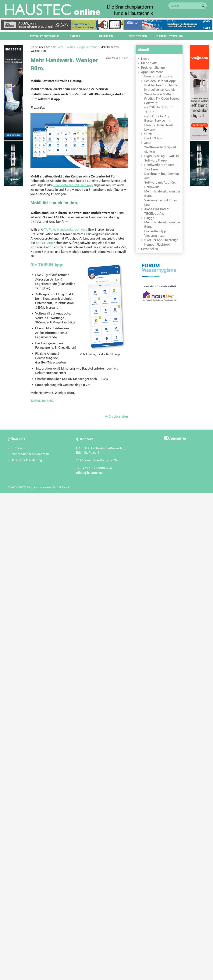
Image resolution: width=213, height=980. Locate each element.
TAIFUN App (44, 243)
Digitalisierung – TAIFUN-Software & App (162, 158)
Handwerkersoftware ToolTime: (159, 167)
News (145, 59)
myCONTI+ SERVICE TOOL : (159, 110)
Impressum (19, 448)
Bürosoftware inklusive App (73, 185)
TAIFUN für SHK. (42, 401)
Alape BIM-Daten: (157, 209)
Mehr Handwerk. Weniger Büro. (162, 194)
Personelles (149, 249)
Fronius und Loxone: (159, 76)
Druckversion (116, 417)
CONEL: (150, 134)
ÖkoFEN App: (154, 138)
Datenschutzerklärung (26, 460)
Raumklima (106, 36)
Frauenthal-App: (156, 231)
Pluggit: (150, 218)
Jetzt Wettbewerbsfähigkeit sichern (160, 147)
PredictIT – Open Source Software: (162, 101)
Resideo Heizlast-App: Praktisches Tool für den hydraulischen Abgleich (162, 85)
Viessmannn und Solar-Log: (161, 203)
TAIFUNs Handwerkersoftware (66, 230)
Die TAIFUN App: (47, 265)
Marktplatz (149, 63)
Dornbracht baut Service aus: (162, 176)
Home (60, 47)
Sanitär (75, 36)
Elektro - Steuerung (170, 36)
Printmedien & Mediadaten (30, 454)
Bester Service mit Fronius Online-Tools (159, 123)
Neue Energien (138, 36)
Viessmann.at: (154, 236)
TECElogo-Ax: (154, 214)
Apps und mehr (88, 47)
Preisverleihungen (154, 68)
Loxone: (150, 130)
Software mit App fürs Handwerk (160, 185)
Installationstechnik (44, 36)
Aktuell (71, 47)
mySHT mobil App (157, 116)
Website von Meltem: (159, 94)
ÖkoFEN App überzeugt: (161, 240)
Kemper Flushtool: (157, 245)
